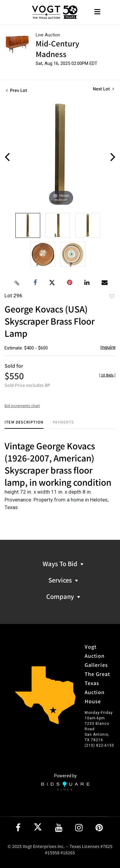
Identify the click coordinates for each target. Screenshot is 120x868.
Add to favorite (112, 296)
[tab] (24, 424)
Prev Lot (17, 90)
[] (107, 375)
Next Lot (103, 89)
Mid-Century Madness (57, 49)
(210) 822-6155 (99, 745)
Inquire (108, 347)
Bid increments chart (22, 406)
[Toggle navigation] (97, 12)
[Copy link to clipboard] (17, 283)
